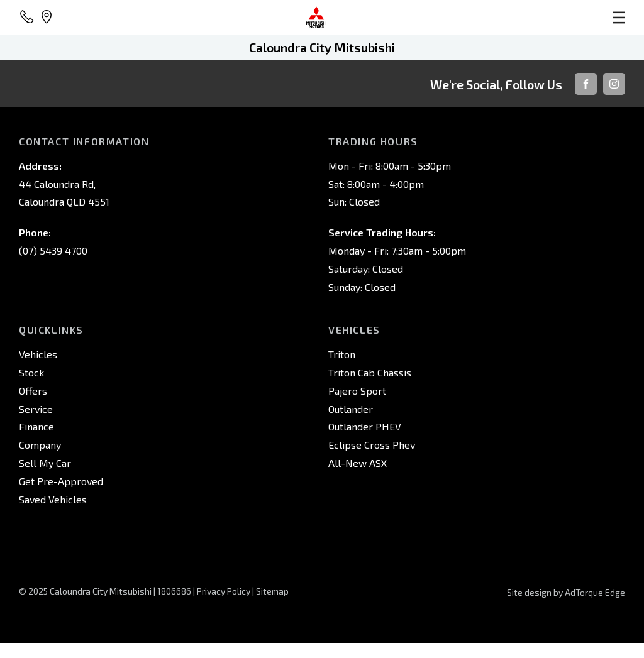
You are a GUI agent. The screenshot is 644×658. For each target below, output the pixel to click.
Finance (36, 426)
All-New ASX (358, 463)
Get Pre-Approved (61, 481)
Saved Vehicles (53, 499)
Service (36, 409)
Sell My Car (45, 463)
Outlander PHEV (365, 426)
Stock (31, 372)
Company (40, 445)
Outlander (351, 409)
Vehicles (38, 354)
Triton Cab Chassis (370, 372)
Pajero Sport (357, 391)
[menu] (526, 18)
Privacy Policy (224, 591)
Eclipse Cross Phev (372, 445)
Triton (342, 354)
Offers (33, 391)
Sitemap (272, 591)
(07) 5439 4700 (53, 250)
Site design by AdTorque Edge (566, 592)
